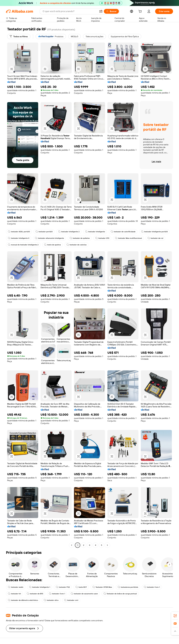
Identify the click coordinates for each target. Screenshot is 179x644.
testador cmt (71, 600)
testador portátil (44, 232)
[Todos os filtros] (19, 36)
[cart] (141, 12)
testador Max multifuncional (128, 238)
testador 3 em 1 (57, 594)
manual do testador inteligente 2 (23, 245)
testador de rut (155, 238)
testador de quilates (80, 238)
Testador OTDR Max (102, 587)
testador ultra (51, 600)
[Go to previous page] (72, 545)
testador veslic (16, 587)
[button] (101, 11)
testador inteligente (95, 232)
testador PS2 (63, 587)
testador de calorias (77, 245)
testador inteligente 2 (69, 232)
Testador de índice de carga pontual (120, 594)
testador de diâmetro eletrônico (23, 600)
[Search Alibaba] (70, 11)
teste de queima (53, 245)
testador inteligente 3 (19, 238)
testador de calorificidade (123, 232)
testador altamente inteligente (49, 238)
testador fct (14, 594)
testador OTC (102, 238)
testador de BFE (35, 594)
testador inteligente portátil (154, 232)
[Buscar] (111, 11)
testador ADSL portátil (19, 232)
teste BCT (81, 587)
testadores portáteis (128, 587)
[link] (175, 616)
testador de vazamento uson (84, 594)
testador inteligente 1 (40, 587)
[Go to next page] (107, 545)
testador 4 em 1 (152, 587)
